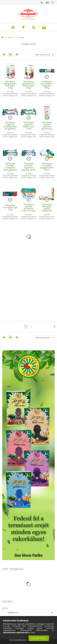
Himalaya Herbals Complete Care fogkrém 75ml (10, 167)
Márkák (10, 37)
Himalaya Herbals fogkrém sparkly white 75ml (29, 167)
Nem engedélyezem (18, 640)
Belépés (42, 3)
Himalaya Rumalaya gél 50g (10, 207)
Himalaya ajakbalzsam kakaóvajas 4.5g (28, 85)
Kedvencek (53, 3)
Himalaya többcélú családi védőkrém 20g (47, 208)
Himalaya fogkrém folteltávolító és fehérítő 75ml (10, 126)
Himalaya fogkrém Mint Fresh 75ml (29, 125)
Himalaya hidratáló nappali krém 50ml (47, 166)
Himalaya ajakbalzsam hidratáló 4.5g (10, 85)
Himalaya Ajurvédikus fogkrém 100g (47, 85)
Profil (47, 3)
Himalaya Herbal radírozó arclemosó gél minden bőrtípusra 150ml (47, 129)
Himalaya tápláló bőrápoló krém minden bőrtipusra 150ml (28, 209)
